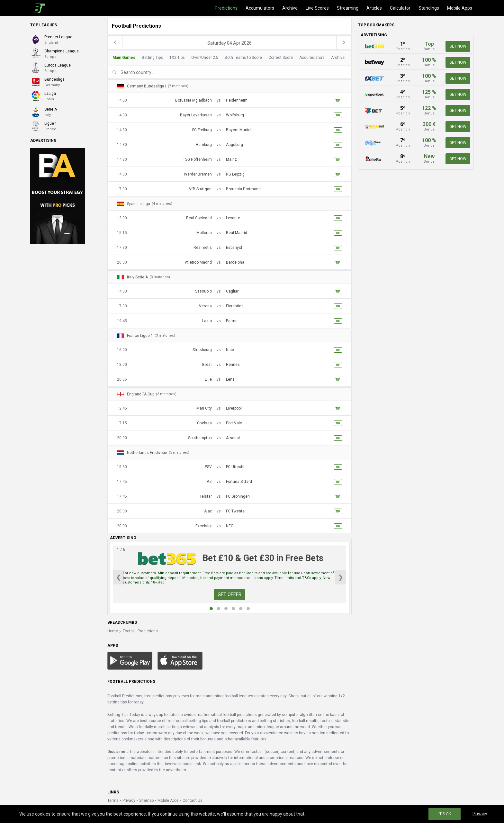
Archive (290, 8)
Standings (429, 8)
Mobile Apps (460, 8)
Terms (113, 800)
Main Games (124, 58)
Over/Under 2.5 (205, 58)
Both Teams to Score (243, 58)
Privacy (129, 800)
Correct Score (281, 58)
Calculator (400, 8)
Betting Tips (152, 58)
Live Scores (317, 8)
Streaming (348, 8)
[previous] (115, 42)
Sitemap (146, 800)
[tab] (228, 58)
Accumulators (260, 8)
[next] (344, 42)
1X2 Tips (177, 58)
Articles (374, 8)
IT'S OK (445, 814)
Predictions (226, 8)
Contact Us (193, 800)
